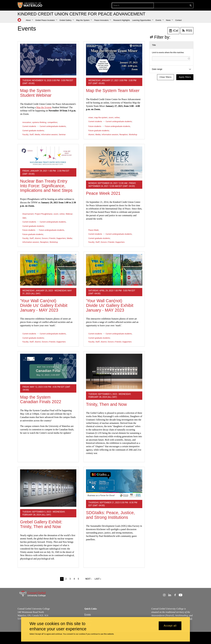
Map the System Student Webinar (36, 93)
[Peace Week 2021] (114, 162)
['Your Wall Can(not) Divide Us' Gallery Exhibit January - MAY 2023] (48, 270)
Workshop (133, 135)
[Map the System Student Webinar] (48, 60)
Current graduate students (33, 131)
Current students (29, 126)
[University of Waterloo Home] (30, 5)
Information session (49, 135)
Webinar (69, 214)
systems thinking (39, 122)
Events (88, 614)
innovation (27, 122)
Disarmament (28, 214)
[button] (29, 20)
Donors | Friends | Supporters (54, 238)
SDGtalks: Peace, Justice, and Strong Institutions (110, 515)
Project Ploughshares (44, 214)
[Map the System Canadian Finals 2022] (48, 368)
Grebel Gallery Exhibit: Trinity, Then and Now (41, 524)
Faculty (25, 135)
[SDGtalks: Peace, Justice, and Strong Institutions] (114, 483)
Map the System (44, 107)
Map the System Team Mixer (113, 91)
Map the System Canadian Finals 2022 (41, 399)
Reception (124, 135)
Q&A (24, 218)
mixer (91, 117)
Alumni (91, 135)
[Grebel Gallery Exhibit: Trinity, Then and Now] (48, 488)
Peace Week (93, 230)
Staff (32, 135)
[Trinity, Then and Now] (114, 371)
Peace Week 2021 (103, 193)
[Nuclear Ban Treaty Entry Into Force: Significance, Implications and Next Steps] (48, 156)
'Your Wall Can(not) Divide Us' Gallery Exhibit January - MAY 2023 (44, 305)
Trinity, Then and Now (106, 404)
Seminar (62, 135)
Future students (95, 126)
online (117, 117)
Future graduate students (99, 131)
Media (37, 135)
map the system (101, 117)
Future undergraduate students (117, 126)
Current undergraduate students (53, 126)
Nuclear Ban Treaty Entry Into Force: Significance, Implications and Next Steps (46, 186)
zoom (111, 117)
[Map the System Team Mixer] (114, 60)
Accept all (170, 626)
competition (52, 122)
